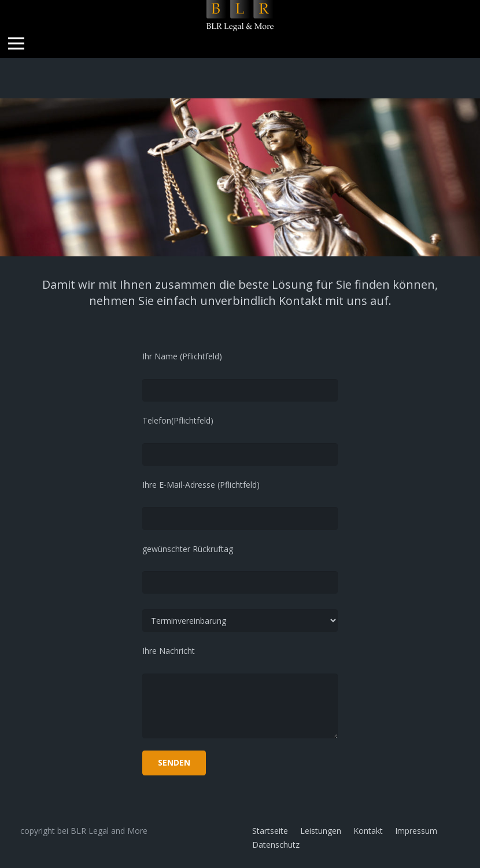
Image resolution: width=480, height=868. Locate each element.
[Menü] (16, 43)
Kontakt (368, 831)
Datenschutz (276, 845)
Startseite (270, 831)
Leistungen (321, 831)
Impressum (416, 831)
